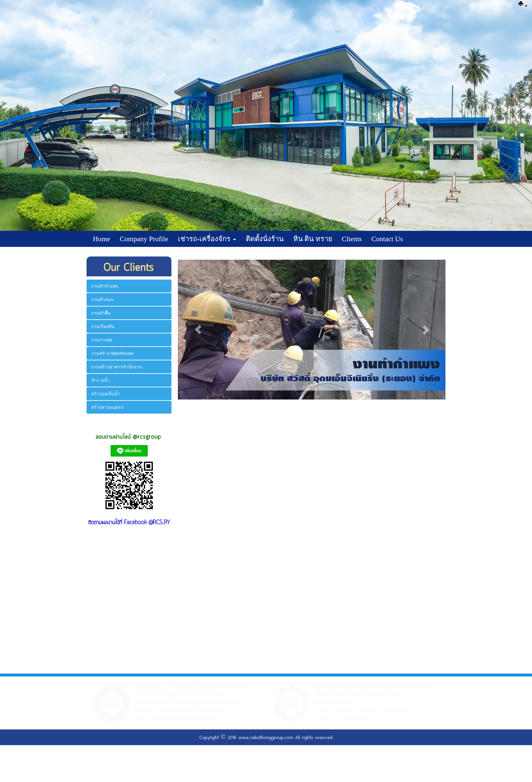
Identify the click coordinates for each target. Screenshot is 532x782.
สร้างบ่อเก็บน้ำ (106, 394)
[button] (198, 330)
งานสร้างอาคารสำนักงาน (117, 367)
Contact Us (387, 239)
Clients (352, 239)
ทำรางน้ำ (101, 380)
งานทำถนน (103, 299)
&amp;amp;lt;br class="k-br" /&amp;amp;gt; (129, 595)
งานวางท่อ (102, 340)
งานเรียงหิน (103, 326)
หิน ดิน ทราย (313, 239)
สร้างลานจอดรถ (107, 407)
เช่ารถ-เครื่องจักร (207, 239)
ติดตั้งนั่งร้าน (265, 239)
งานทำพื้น (101, 313)
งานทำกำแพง (105, 286)
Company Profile (144, 239)
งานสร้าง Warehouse (112, 353)
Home (102, 239)
